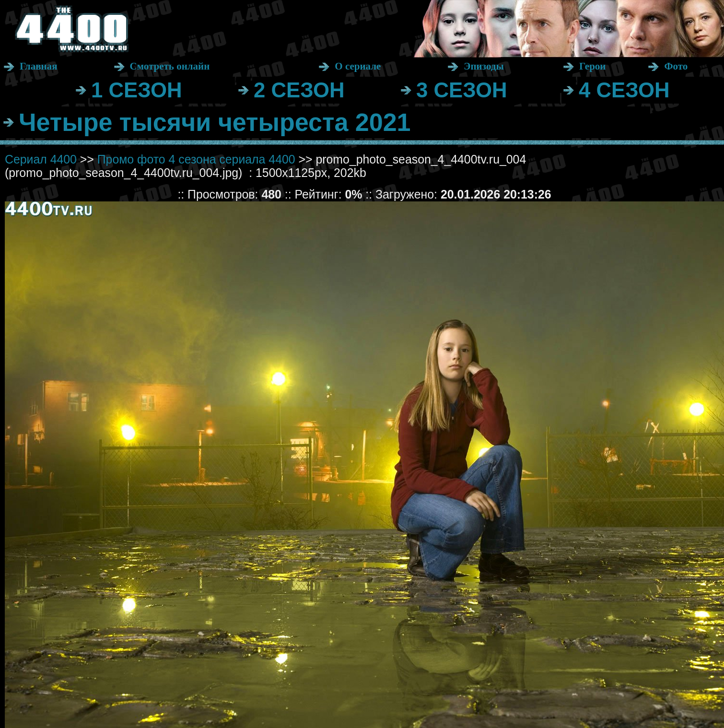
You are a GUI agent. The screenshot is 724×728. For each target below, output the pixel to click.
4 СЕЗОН (624, 90)
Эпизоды (484, 66)
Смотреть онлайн (170, 66)
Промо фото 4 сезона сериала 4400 (196, 159)
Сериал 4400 (41, 159)
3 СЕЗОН (462, 90)
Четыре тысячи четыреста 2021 (215, 122)
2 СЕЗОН (299, 90)
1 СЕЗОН (137, 90)
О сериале (358, 66)
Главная (39, 66)
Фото (676, 66)
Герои (592, 66)
